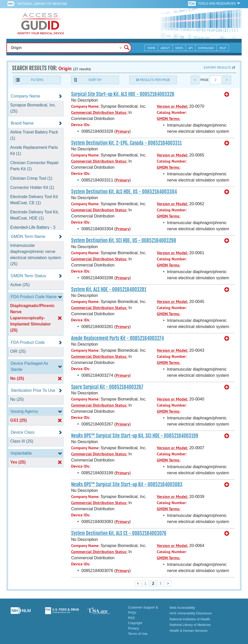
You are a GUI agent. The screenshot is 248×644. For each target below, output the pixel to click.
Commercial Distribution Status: (99, 112)
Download (206, 48)
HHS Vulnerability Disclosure (191, 613)
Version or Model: (172, 106)
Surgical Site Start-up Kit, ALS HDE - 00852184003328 (123, 94)
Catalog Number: (172, 112)
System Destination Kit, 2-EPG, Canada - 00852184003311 (126, 143)
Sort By (95, 80)
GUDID (41, 23)
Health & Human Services (188, 631)
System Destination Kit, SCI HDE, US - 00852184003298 (124, 240)
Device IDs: (81, 125)
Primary (123, 131)
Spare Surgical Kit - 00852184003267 (107, 387)
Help (223, 48)
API (191, 48)
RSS (131, 618)
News (179, 48)
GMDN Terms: (168, 119)
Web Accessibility (182, 608)
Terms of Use (138, 634)
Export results (217, 68)
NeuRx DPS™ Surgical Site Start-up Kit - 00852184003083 (127, 484)
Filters (37, 80)
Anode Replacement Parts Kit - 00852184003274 (118, 338)
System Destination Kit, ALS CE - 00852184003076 (119, 533)
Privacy (133, 628)
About (165, 48)
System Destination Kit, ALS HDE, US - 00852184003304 (124, 192)
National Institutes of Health (190, 619)
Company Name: (85, 106)
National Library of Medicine (42, 4)
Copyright (135, 623)
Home (151, 48)
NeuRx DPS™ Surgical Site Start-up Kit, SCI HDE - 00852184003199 (135, 436)
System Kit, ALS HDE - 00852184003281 (109, 289)
